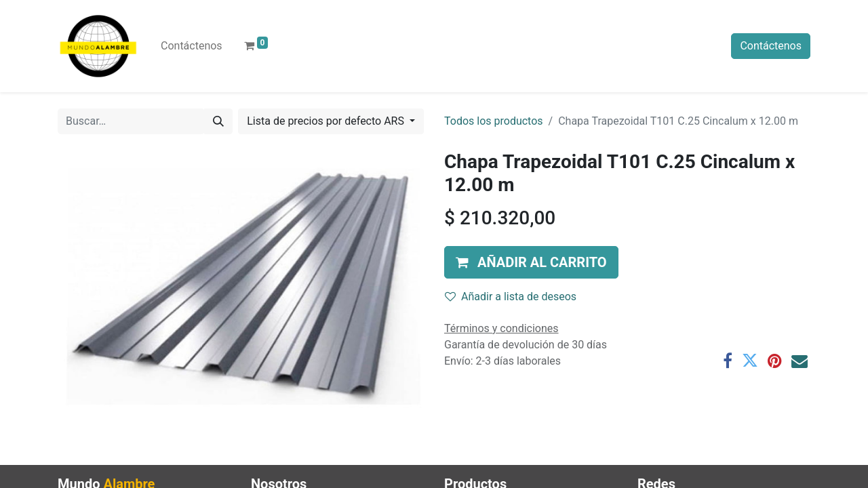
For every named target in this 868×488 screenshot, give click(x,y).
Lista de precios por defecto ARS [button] (327, 121)
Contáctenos (771, 46)
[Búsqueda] (218, 121)
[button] (531, 262)
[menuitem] (192, 46)
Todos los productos (494, 121)
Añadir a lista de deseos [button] (511, 297)
